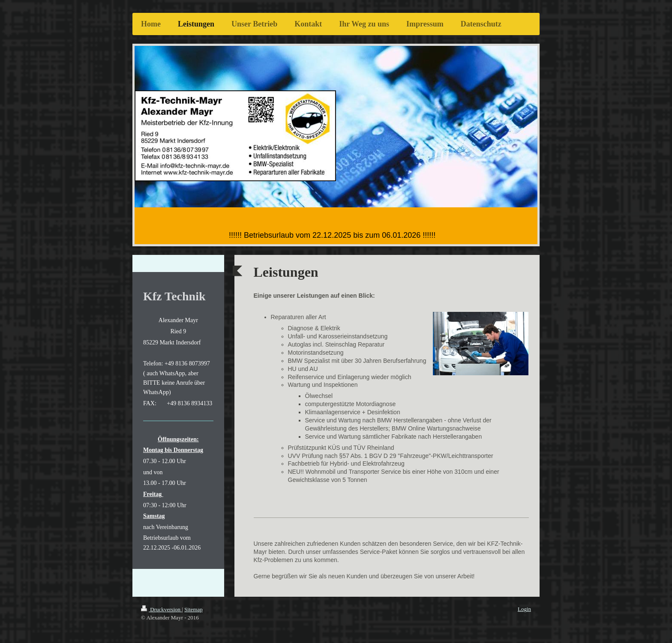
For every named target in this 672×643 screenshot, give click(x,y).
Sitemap (193, 609)
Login (524, 609)
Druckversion (161, 609)
